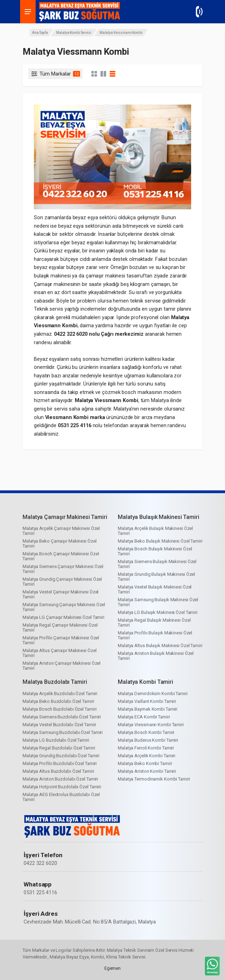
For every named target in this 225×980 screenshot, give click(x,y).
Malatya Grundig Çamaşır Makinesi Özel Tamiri (62, 582)
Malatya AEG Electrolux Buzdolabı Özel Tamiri (61, 797)
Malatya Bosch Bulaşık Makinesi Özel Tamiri (155, 551)
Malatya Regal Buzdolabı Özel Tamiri (59, 748)
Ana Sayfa (40, 33)
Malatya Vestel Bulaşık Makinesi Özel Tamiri (155, 589)
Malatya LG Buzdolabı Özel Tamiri (56, 740)
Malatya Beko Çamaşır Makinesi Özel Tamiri (60, 543)
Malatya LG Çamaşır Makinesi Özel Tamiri (63, 617)
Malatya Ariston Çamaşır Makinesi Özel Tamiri (62, 666)
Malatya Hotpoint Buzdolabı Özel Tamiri (62, 787)
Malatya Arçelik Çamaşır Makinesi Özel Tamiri (61, 531)
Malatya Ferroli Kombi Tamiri (146, 748)
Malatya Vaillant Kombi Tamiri (147, 701)
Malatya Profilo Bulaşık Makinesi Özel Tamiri (155, 635)
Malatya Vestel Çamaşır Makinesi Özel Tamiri (60, 594)
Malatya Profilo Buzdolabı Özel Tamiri (60, 763)
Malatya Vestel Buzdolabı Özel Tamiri (59, 725)
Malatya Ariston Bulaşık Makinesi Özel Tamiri (156, 656)
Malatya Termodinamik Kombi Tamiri (154, 779)
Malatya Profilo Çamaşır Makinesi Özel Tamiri (61, 640)
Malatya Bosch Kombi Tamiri (146, 732)
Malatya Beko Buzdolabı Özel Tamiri (58, 701)
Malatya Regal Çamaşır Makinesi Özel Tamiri (60, 628)
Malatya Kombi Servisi (74, 33)
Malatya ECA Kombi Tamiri (144, 717)
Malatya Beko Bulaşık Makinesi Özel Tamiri (160, 541)
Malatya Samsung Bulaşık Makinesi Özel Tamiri (158, 602)
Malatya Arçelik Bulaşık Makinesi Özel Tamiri (155, 531)
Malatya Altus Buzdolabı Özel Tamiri (58, 771)
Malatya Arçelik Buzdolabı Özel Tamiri (60, 694)
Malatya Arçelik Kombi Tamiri (147, 756)
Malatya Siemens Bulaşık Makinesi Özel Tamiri (157, 564)
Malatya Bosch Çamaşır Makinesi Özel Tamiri (61, 556)
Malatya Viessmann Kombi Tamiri (151, 725)
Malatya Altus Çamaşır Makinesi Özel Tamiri (60, 653)
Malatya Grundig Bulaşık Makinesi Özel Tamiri (156, 577)
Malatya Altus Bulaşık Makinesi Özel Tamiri (160, 646)
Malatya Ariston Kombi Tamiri (147, 771)
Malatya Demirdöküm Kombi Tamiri (153, 694)
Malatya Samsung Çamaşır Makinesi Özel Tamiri (64, 607)
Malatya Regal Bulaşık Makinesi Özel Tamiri (154, 623)
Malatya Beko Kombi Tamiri (145, 763)
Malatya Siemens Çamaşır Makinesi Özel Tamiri (63, 569)
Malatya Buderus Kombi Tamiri (148, 740)
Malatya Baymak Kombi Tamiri (148, 709)
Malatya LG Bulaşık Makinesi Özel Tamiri (158, 612)
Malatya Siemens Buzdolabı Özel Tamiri (62, 717)
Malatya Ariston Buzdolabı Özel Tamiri (60, 779)
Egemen (112, 968)
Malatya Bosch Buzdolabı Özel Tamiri (60, 709)
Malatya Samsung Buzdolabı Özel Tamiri (63, 732)
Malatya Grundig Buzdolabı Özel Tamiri (61, 756)
